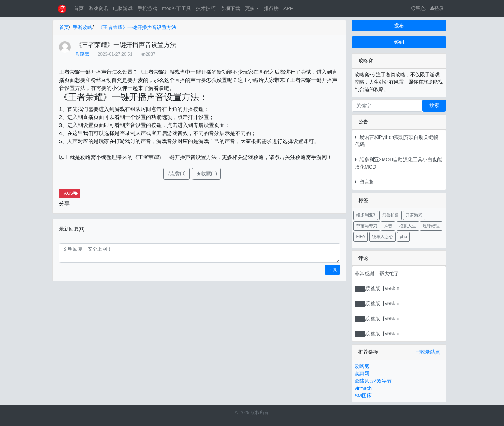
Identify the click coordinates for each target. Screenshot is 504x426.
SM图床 (363, 396)
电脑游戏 (123, 8)
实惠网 (362, 374)
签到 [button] (399, 42)
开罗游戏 (414, 215)
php (403, 237)
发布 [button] (399, 26)
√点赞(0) (177, 173)
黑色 (418, 8)
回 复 (332, 270)
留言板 (365, 182)
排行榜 (271, 8)
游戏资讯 (98, 8)
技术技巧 (206, 8)
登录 (437, 8)
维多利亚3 (366, 215)
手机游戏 (147, 8)
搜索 (434, 105)
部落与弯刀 (367, 226)
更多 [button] (250, 8)
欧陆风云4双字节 (373, 381)
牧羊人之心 (383, 237)
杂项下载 (230, 8)
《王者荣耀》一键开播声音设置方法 (137, 27)
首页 (79, 8)
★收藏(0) (207, 173)
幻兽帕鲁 (391, 215)
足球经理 (431, 226)
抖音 (388, 226)
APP (288, 8)
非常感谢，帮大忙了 (377, 274)
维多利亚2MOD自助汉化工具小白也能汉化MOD (398, 163)
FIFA (361, 237)
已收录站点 (428, 352)
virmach (363, 388)
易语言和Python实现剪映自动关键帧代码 (397, 141)
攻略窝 (82, 54)
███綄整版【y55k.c (377, 289)
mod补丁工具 (177, 8)
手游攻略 (83, 27)
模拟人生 (408, 226)
